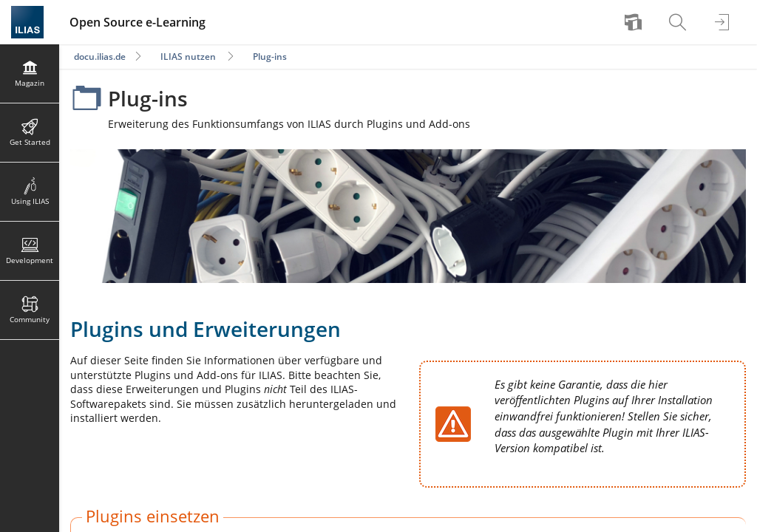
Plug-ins (270, 57)
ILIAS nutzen (188, 57)
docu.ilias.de (100, 57)
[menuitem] (635, 22)
